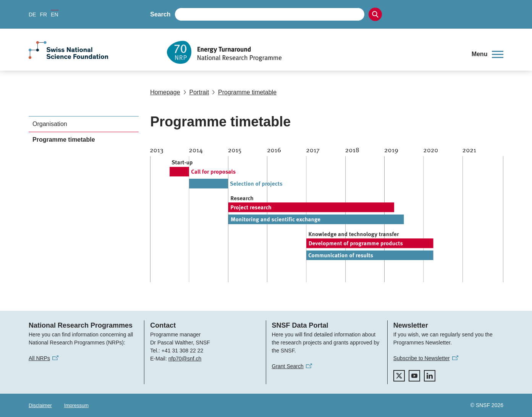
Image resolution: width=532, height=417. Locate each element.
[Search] (375, 14)
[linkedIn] (430, 376)
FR (43, 15)
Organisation (50, 124)
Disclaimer (40, 405)
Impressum (76, 405)
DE (32, 15)
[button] (488, 54)
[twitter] (399, 376)
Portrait (196, 92)
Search (160, 14)
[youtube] (414, 376)
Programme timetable (244, 92)
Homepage (165, 92)
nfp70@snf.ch (185, 359)
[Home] (314, 52)
